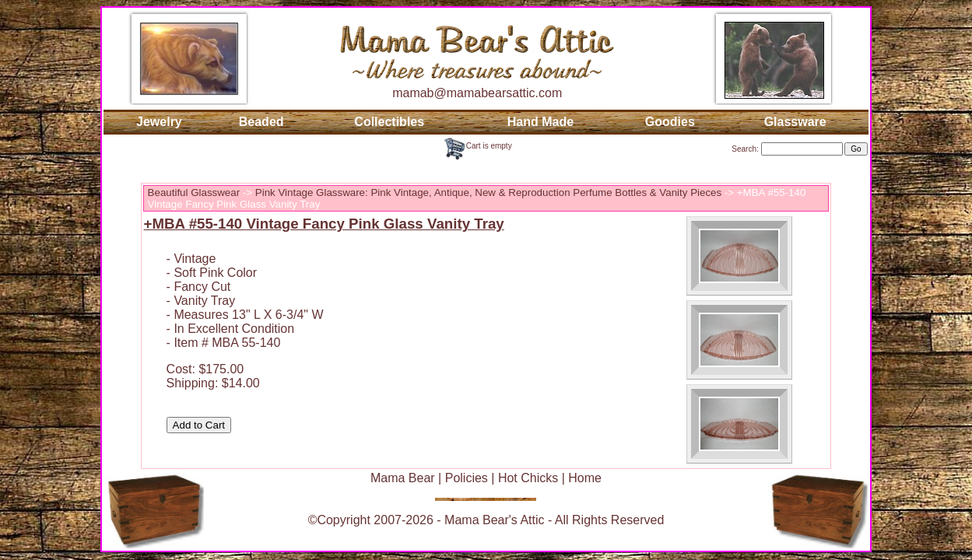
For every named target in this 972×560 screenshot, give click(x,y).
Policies (467, 478)
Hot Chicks (528, 478)
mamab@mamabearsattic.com (477, 93)
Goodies (670, 122)
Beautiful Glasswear (194, 192)
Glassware (795, 122)
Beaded (261, 122)
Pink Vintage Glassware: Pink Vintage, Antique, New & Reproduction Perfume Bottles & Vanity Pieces (488, 192)
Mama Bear (403, 478)
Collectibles (389, 122)
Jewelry (159, 122)
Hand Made (540, 122)
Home (585, 478)
